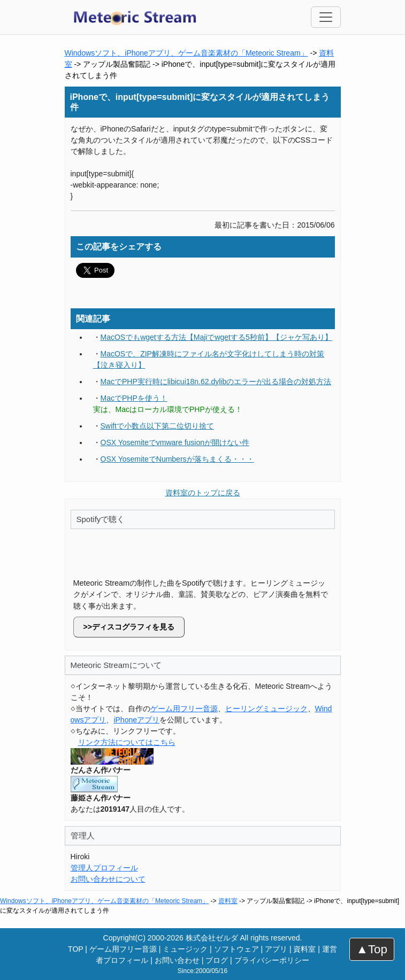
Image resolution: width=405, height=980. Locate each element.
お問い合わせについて (108, 879)
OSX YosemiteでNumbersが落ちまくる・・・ (177, 459)
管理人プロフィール (104, 868)
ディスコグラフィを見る (133, 627)
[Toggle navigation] (326, 17)
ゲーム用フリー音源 (184, 709)
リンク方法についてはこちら (127, 742)
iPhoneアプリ (136, 720)
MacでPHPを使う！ (134, 398)
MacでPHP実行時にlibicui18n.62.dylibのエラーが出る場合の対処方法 (216, 382)
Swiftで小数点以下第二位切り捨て (157, 426)
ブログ (217, 960)
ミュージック (185, 949)
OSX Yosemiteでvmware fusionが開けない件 (175, 442)
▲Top (372, 949)
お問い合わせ (177, 960)
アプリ (276, 949)
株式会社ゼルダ (212, 938)
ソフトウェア (236, 949)
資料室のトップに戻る (203, 493)
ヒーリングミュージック (266, 709)
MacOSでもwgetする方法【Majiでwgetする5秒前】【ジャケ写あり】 (216, 337)
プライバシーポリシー (272, 960)
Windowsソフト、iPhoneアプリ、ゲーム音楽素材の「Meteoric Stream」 (186, 53)
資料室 (228, 901)
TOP (75, 949)
